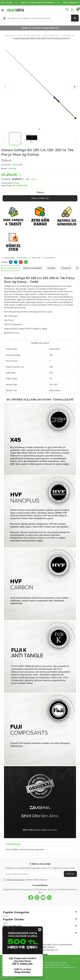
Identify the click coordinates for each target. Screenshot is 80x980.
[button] (39, 129)
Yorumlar (51, 268)
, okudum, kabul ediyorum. (26, 880)
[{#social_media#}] (31, 898)
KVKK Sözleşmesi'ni (16, 880)
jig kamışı (40, 849)
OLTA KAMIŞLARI (51, 35)
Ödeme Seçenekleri (33, 268)
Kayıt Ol (70, 874)
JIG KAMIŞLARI (68, 35)
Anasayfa (10, 35)
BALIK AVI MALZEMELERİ (29, 35)
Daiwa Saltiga (12, 849)
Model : (9, 168)
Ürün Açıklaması (10, 268)
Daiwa (6, 160)
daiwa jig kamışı (27, 849)
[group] (40, 85)
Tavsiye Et (22, 258)
